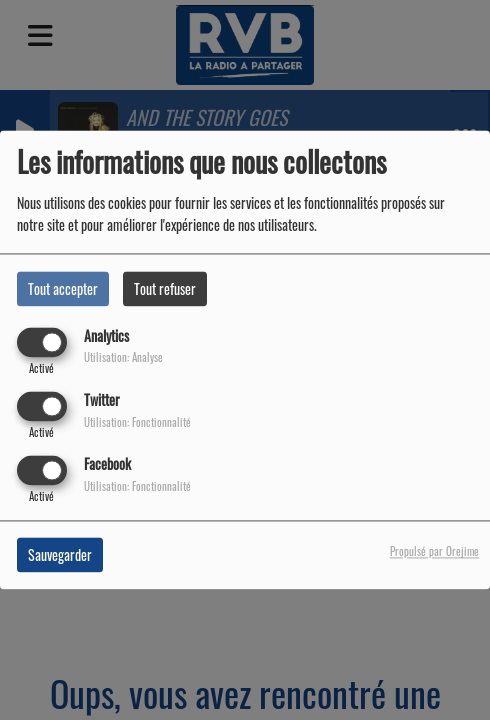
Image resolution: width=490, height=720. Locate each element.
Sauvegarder (60, 555)
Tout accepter (63, 288)
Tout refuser (165, 288)
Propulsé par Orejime (434, 552)
